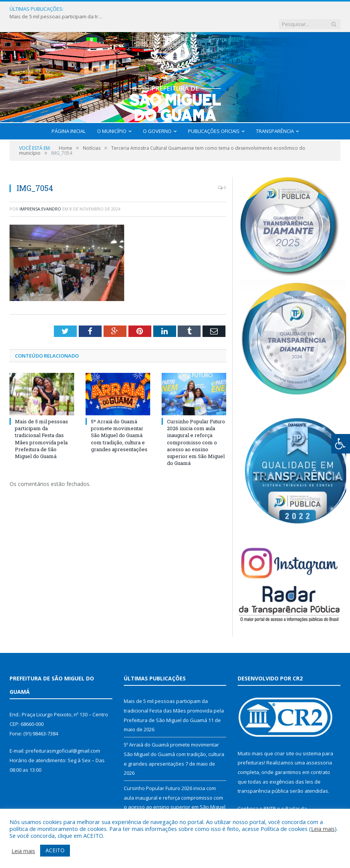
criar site (284, 738)
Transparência (275, 116)
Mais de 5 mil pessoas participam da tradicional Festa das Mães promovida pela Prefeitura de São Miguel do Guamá (119, 9)
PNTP (270, 794)
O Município (112, 116)
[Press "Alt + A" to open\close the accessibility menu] (341, 444)
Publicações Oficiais (214, 116)
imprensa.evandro (40, 194)
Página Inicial (69, 116)
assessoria (319, 748)
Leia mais (323, 829)
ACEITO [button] (55, 850)
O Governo (157, 116)
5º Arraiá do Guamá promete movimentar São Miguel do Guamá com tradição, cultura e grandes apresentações (119, 420)
